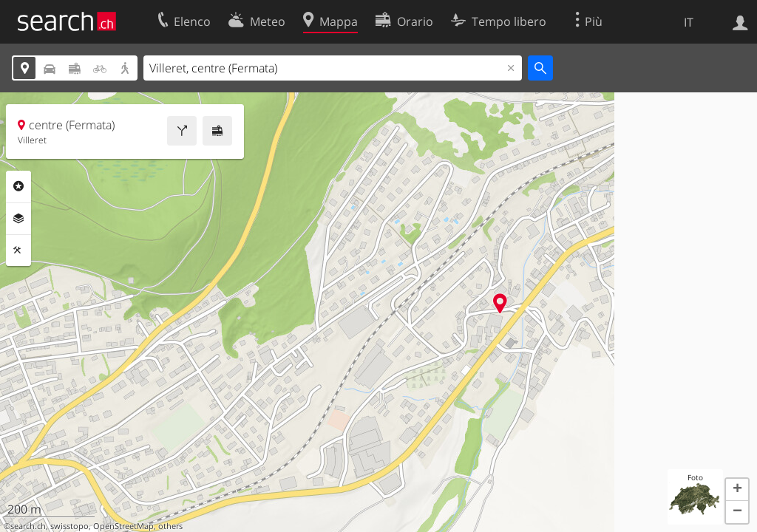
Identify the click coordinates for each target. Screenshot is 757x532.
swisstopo (69, 526)
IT (689, 22)
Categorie (18, 186)
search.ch (28, 526)
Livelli (18, 219)
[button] (737, 490)
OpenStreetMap (123, 526)
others (170, 526)
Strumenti (18, 250)
